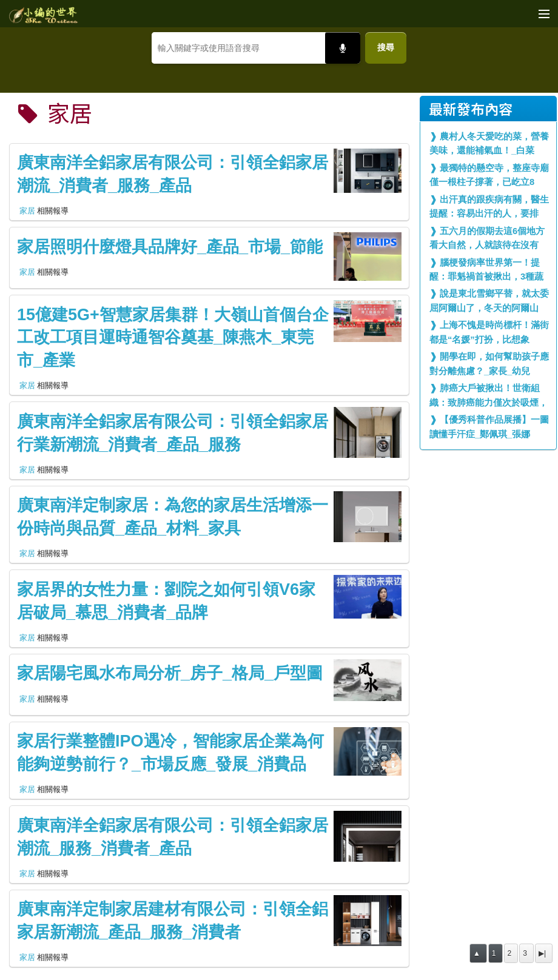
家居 (27, 211)
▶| (542, 953)
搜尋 (386, 47)
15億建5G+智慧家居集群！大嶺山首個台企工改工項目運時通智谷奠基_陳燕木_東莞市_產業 (173, 338)
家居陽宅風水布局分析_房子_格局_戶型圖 (170, 673)
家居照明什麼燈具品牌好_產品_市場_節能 (170, 247)
